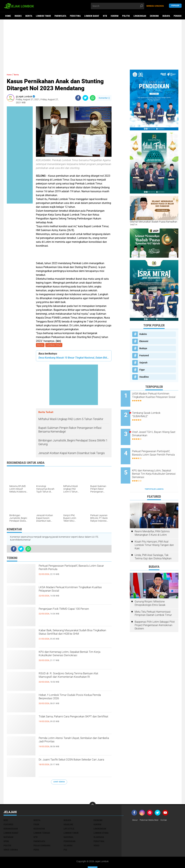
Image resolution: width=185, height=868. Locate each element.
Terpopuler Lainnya (154, 475)
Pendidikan (70, 827)
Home (8, 16)
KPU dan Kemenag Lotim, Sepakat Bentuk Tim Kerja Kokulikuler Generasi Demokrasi (73, 659)
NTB (105, 16)
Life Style (69, 814)
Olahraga (99, 823)
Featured (144, 355)
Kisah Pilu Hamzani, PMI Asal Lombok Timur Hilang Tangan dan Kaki (154, 531)
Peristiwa (75, 16)
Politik (126, 16)
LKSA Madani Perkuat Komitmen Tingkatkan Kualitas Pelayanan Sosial (73, 591)
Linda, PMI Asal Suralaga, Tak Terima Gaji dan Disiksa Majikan (153, 543)
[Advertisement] (93, 45)
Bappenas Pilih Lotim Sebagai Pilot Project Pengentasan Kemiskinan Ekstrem (155, 611)
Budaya (166, 16)
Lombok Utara (101, 819)
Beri (6, 806)
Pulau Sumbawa (42, 831)
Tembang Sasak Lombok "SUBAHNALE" (155, 412)
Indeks (18, 16)
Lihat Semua (59, 782)
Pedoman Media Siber (151, 806)
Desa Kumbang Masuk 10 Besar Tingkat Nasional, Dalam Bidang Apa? (74, 358)
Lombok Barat (92, 16)
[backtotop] (93, 791)
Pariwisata (60, 16)
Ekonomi (154, 16)
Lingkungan (140, 16)
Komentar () (104, 98)
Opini (6, 827)
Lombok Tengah (42, 819)
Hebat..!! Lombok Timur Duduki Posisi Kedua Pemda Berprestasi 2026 (73, 699)
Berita (29, 16)
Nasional (69, 823)
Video (96, 831)
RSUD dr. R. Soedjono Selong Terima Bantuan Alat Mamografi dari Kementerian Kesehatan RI (72, 680)
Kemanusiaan (11, 814)
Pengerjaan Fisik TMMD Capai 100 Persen (70, 613)
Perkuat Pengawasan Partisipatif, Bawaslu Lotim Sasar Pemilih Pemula (73, 570)
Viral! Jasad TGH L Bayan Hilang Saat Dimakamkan (156, 428)
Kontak (168, 806)
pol (65, 835)
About (135, 806)
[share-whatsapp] (93, 98)
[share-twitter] (85, 98)
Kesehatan (39, 814)
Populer (175, 6)
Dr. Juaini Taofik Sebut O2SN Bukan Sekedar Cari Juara (71, 764)
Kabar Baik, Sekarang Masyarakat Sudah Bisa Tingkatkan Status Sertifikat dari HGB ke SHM (75, 637)
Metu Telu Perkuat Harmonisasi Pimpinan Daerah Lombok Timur (153, 599)
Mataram (8, 823)
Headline (144, 377)
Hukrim (115, 16)
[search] (118, 6)
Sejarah (143, 363)
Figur (142, 370)
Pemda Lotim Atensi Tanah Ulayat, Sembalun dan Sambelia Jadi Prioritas (73, 742)
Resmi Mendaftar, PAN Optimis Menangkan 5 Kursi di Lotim (152, 519)
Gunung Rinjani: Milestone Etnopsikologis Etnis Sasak (150, 589)
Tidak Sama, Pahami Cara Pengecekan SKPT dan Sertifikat (74, 721)
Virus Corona (11, 835)
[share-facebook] (78, 98)
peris (36, 835)
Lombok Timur (43, 16)
